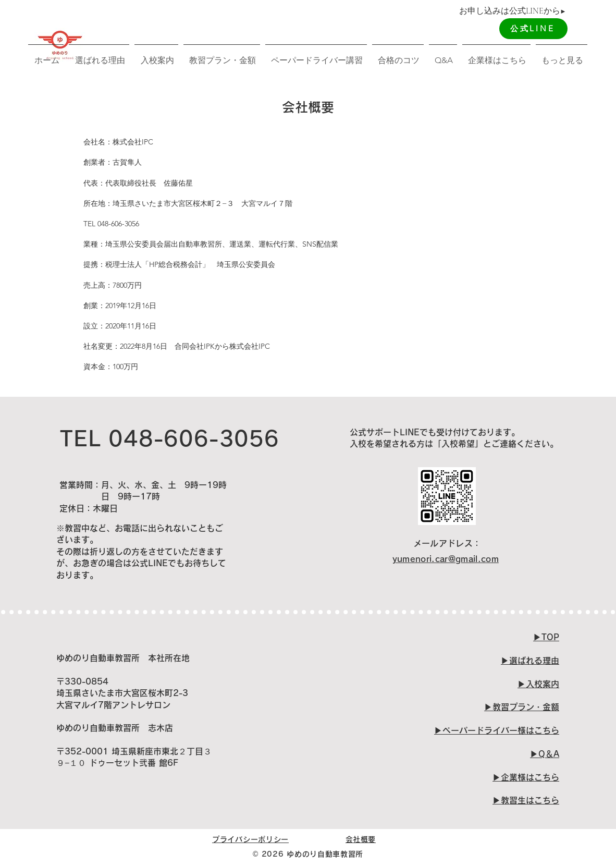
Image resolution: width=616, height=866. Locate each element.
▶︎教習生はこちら (526, 800)
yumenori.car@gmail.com (446, 559)
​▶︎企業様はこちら (526, 777)
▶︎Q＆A (545, 754)
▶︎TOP (546, 637)
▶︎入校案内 (538, 684)
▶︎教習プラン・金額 (522, 707)
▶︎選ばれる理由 (530, 661)
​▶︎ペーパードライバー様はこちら (497, 730)
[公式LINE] (533, 29)
